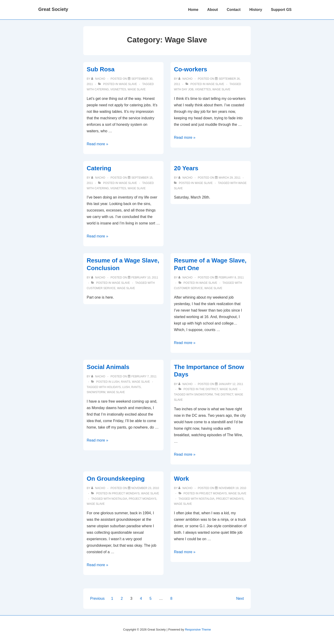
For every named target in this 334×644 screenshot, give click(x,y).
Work (181, 479)
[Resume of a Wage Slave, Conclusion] (145, 278)
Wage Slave (128, 84)
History (256, 10)
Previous (97, 598)
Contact (234, 10)
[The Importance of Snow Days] (231, 384)
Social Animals (108, 367)
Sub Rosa (101, 69)
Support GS (281, 10)
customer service (101, 288)
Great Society (53, 9)
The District (209, 389)
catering (102, 89)
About (212, 10)
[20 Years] (230, 178)
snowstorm (96, 392)
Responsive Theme (198, 630)
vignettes (118, 89)
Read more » (98, 144)
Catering (99, 168)
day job (188, 89)
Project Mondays (126, 493)
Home (193, 10)
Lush (116, 382)
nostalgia (119, 499)
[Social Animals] (144, 376)
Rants (126, 382)
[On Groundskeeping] (145, 488)
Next (240, 598)
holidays (114, 387)
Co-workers (191, 69)
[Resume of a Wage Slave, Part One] (231, 278)
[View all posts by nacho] (99, 79)
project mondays (143, 499)
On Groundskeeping (116, 479)
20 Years (186, 168)
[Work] (233, 488)
